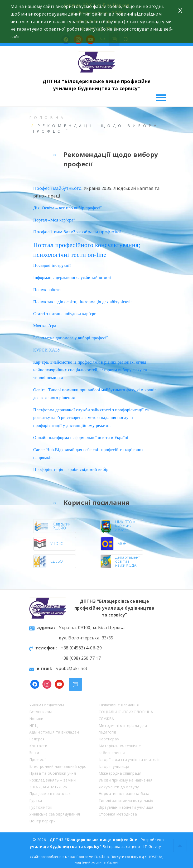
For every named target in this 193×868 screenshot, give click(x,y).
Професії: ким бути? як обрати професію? (78, 232)
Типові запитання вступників (126, 800)
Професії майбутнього (57, 188)
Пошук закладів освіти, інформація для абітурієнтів (83, 302)
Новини (36, 719)
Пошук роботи (47, 290)
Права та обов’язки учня (53, 773)
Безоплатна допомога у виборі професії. (71, 338)
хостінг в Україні (105, 862)
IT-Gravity (152, 847)
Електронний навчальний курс (58, 766)
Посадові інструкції (52, 265)
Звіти (34, 753)
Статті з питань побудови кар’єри (65, 314)
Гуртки (36, 800)
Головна (47, 117)
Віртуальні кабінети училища (126, 807)
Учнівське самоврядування (55, 814)
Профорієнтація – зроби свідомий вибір (71, 469)
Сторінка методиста (118, 814)
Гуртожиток (41, 807)
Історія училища (114, 766)
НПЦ (33, 725)
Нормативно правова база (124, 794)
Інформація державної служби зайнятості (72, 278)
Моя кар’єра (45, 326)
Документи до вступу (119, 787)
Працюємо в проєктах (50, 794)
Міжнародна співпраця (120, 773)
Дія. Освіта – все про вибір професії (67, 208)
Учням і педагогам (47, 705)
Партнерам (109, 739)
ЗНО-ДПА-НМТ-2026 (48, 787)
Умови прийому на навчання (126, 780)
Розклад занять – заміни (52, 780)
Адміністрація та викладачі (54, 732)
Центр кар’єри (42, 821)
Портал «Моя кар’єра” (54, 220)
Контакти (38, 746)
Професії (38, 759)
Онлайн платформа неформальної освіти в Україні (81, 438)
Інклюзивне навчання (119, 705)
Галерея (37, 739)
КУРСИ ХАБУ (47, 350)
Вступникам (40, 712)
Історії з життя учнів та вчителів (130, 759)
